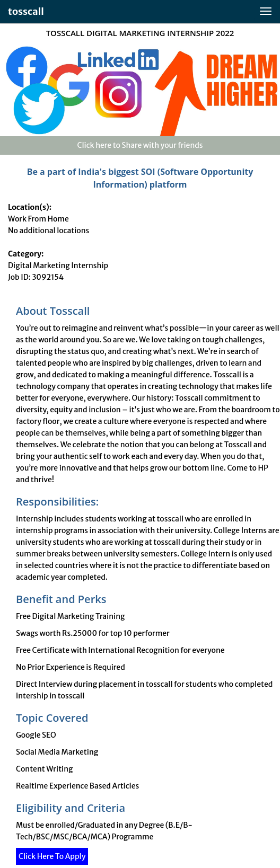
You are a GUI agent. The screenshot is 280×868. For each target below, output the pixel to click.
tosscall (26, 11)
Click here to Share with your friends (140, 145)
